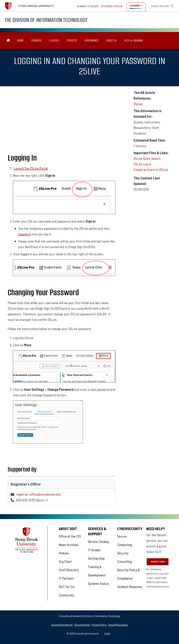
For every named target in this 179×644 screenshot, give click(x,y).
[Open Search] (162, 6)
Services (36, 40)
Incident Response (130, 587)
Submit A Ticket (158, 562)
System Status (112, 6)
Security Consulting (124, 557)
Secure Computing (125, 540)
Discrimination (82, 625)
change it (24, 234)
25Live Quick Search (147, 158)
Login (107, 633)
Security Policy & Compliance (128, 574)
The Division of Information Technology (46, 20)
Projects (72, 40)
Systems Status (98, 583)
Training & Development (97, 571)
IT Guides (54, 40)
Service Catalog (98, 541)
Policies (64, 553)
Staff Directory (69, 570)
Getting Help (96, 558)
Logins (135, 6)
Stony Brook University (36, 6)
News (20, 40)
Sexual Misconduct (118, 625)
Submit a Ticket (88, 6)
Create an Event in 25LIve (151, 170)
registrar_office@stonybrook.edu (39, 494)
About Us (112, 40)
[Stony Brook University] (8, 6)
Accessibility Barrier (62, 625)
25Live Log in (142, 164)
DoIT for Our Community (67, 591)
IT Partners (66, 578)
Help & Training (134, 40)
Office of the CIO (70, 536)
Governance (92, 40)
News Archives (69, 545)
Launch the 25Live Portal (31, 168)
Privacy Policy (99, 625)
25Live (138, 104)
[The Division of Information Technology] (8, 41)
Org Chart (65, 561)
